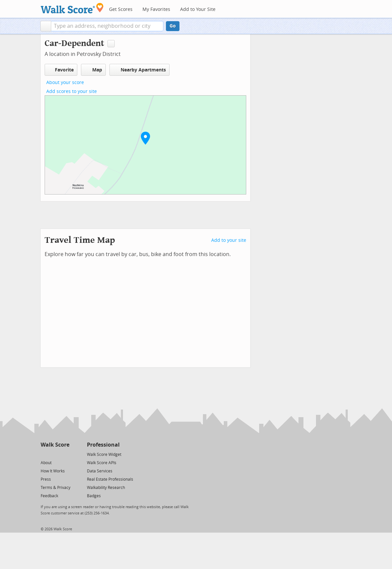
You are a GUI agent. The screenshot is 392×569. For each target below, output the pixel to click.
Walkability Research (106, 488)
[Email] (65, 454)
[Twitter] (44, 454)
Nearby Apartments (139, 70)
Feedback (49, 496)
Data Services (100, 471)
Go (173, 26)
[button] (46, 26)
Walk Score (55, 445)
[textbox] (107, 26)
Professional (103, 445)
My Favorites (156, 9)
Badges (94, 496)
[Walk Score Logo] (72, 8)
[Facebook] (55, 454)
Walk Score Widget (104, 455)
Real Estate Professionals (110, 479)
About (46, 463)
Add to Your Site (198, 9)
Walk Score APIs (102, 463)
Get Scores (121, 9)
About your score (65, 83)
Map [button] (93, 70)
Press (46, 479)
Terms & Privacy (56, 488)
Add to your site (229, 240)
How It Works (53, 471)
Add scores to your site (72, 91)
